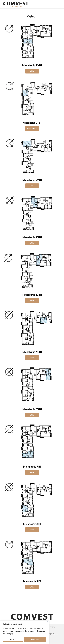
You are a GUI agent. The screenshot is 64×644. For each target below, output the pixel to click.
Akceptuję (35, 639)
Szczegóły (10, 634)
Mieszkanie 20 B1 (32, 71)
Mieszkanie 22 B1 (32, 186)
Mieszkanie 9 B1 (32, 587)
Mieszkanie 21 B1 (32, 128)
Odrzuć (13, 639)
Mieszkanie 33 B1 (32, 300)
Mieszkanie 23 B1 (32, 243)
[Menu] (59, 3)
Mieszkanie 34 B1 (32, 358)
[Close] (48, 622)
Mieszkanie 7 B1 (32, 472)
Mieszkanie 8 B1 (32, 530)
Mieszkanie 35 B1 (32, 415)
